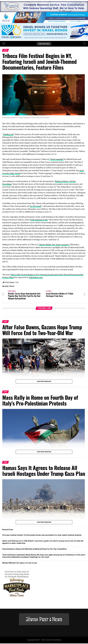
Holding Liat (8, 134)
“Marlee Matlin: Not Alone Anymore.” (54, 245)
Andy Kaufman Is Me (39, 220)
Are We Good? (35, 206)
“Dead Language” (57, 159)
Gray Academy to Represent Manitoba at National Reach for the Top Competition (34, 550)
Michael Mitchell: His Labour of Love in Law (20, 564)
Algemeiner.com (36, 277)
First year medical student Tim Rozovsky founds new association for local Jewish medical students (42, 536)
